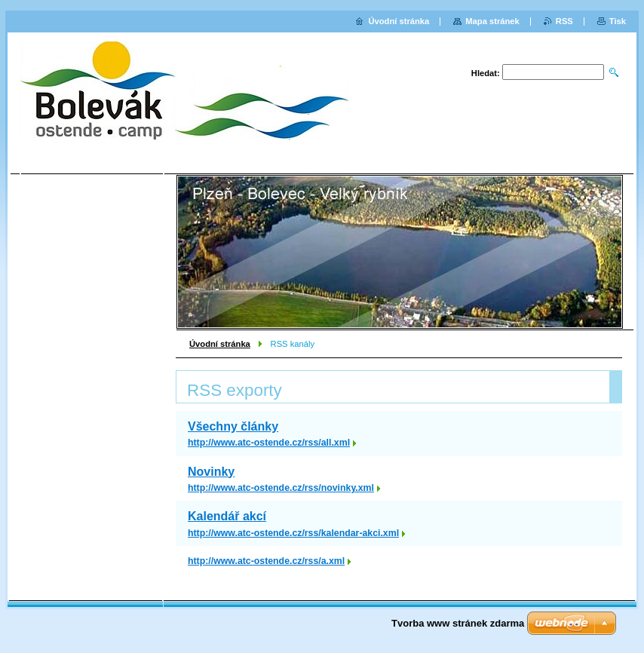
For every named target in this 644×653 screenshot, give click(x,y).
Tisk (618, 21)
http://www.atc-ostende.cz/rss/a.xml (266, 561)
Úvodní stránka (220, 344)
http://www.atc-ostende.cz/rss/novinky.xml (281, 488)
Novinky (211, 472)
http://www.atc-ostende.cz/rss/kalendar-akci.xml (293, 533)
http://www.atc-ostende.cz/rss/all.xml (269, 443)
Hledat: (486, 73)
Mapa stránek (492, 21)
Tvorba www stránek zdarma (458, 623)
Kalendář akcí (227, 516)
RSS (564, 21)
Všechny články (233, 426)
